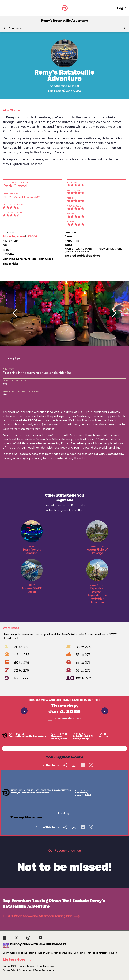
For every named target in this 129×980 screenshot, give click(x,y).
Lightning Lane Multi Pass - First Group (28, 259)
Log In (122, 8)
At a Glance (16, 28)
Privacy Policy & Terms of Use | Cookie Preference (28, 970)
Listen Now (18, 960)
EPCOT (75, 86)
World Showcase (14, 236)
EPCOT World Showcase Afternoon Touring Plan (41, 916)
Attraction (60, 86)
